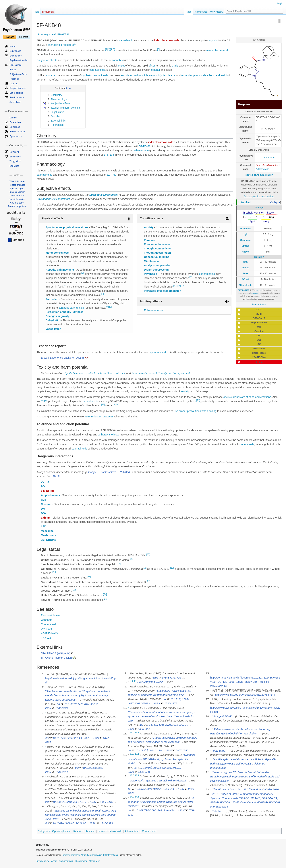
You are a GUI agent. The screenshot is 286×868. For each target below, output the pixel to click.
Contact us (15, 122)
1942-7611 (62, 772)
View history (217, 12)
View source (201, 12)
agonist (213, 40)
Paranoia (149, 240)
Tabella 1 (218, 811)
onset (121, 66)
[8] (65, 286)
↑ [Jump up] (46, 674)
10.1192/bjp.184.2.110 (148, 750)
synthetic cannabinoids (95, 75)
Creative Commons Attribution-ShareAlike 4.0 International (90, 855)
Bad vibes (14, 166)
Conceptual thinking (157, 257)
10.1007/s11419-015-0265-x (81, 704)
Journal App (15, 102)
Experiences (16, 56)
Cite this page (17, 203)
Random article (17, 97)
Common (245, 240)
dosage (258, 290)
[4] (111, 49)
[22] (148, 581)
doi (59, 704)
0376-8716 (144, 772)
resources (255, 293)
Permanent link (17, 196)
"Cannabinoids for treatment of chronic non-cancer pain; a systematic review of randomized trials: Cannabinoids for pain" (162, 716)
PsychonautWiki (46, 199)
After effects (245, 285)
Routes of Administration (259, 175)
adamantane (141, 150)
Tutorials (14, 84)
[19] (172, 568)
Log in (280, 3)
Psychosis (150, 274)
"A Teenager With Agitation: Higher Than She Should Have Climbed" (161, 802)
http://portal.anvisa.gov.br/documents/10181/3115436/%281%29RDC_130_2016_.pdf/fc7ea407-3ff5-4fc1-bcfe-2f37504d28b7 (245, 682)
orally (175, 66)
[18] (145, 568)
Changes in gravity (57, 316)
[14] (183, 286)
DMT (44, 509)
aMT (44, 500)
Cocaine (46, 504)
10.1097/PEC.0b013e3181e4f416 (155, 810)
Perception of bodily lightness (64, 312)
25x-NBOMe (48, 540)
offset (152, 66)
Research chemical (84, 831)
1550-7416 (106, 802)
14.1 (137, 797)
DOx (44, 513)
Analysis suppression (158, 265)
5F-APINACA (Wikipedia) (56, 653)
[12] (175, 286)
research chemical (217, 50)
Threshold (245, 229)
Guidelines (15, 127)
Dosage (259, 207)
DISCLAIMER (244, 290)
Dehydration (53, 320)
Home (12, 46)
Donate (10, 37)
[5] (114, 49)
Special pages (17, 189)
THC (44, 401)
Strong (245, 246)
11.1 (137, 733)
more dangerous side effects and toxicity (205, 75)
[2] (106, 49)
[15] (148, 554)
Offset (245, 279)
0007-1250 (182, 750)
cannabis (117, 60)
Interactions (259, 304)
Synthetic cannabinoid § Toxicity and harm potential (95, 373)
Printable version (17, 192)
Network (14, 152)
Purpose (244, 104)
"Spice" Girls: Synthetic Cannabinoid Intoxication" (157, 781)
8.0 (131, 681)
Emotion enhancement (158, 244)
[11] (191, 277)
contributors (63, 199)
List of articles (16, 93)
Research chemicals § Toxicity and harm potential (161, 373)
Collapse (275, 202)
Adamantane (263, 169)
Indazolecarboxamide (267, 165)
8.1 (135, 681)
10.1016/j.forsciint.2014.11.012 (71, 738)
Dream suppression (156, 270)
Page (36, 12)
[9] (107, 307)
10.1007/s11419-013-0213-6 (69, 823)
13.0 (132, 775)
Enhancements (153, 310)
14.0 (132, 797)
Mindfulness (152, 261)
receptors (68, 45)
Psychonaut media (19, 60)
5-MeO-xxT (48, 491)
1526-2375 (171, 703)
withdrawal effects (108, 435)
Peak (245, 273)
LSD (44, 526)
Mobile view (95, 861)
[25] (105, 599)
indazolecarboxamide (167, 40)
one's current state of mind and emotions (247, 397)
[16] (131, 559)
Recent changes (17, 132)
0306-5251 (144, 729)
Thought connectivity (157, 249)
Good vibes (15, 157)
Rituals (13, 70)
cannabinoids (97, 70)
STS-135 (109, 155)
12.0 (132, 754)
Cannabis (46, 620)
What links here (17, 181)
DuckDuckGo (108, 472)
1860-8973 (62, 708)
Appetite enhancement (60, 270)
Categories (44, 831)
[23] (75, 590)
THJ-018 (46, 638)
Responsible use (51, 615)
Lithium (46, 518)
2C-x (44, 486)
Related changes (17, 185)
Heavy (245, 252)
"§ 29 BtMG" (220, 751)
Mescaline (47, 531)
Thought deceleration (157, 253)
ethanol (156, 70)
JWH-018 (46, 629)
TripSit (57, 476)
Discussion (48, 12)
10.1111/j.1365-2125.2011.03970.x (168, 725)
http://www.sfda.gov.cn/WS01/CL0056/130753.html (245, 695)
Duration (259, 257)
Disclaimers (81, 861)
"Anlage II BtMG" (222, 716)
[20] (54, 572)
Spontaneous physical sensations (67, 227)
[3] (109, 49)
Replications (15, 65)
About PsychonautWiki (62, 861)
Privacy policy (42, 861)
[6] (158, 49)
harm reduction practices (99, 417)
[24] (105, 594)
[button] (275, 202)
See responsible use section (259, 196)
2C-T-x (45, 482)
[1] (75, 44)
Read (189, 12)
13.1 (137, 775)
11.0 (132, 733)
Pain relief (52, 299)
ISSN (48, 708)
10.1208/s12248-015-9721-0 (69, 802)
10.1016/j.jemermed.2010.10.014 (155, 789)
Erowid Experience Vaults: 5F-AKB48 (63, 358)
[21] (89, 577)
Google (92, 472)
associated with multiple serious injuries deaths (148, 75)
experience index (159, 352)
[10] (110, 307)
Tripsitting (14, 79)
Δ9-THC (112, 175)
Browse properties (17, 206)
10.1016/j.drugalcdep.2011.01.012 (161, 768)
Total (245, 262)
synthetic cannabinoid (71, 308)
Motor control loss (57, 253)
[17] (119, 564)
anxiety (185, 391)
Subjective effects (47, 60)
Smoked (246, 202)
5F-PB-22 (145, 146)
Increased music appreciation (163, 291)
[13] (179, 286)
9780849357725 (172, 678)
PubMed (125, 472)
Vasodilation (53, 329)
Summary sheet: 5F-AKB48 (53, 34)
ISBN (155, 678)
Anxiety (149, 227)
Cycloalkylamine (61, 831)
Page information (17, 199)
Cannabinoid (268, 158)
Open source (16, 136)
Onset (245, 268)
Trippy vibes (15, 161)
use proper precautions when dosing (195, 411)
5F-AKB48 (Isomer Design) (57, 658)
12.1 (137, 754)
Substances (15, 51)
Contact (24, 37)
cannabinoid (126, 40)
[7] (83, 273)
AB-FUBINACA (50, 633)
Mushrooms (48, 535)
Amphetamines (50, 495)
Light (245, 234)
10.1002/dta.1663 (93, 768)
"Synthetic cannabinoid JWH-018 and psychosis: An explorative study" (161, 759)
